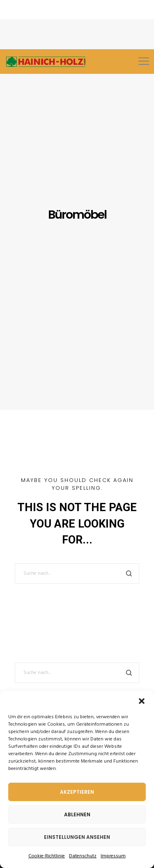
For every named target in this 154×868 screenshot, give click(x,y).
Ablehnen (77, 814)
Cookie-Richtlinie (47, 856)
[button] (142, 701)
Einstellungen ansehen (77, 837)
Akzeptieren (77, 792)
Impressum (113, 856)
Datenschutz (83, 856)
